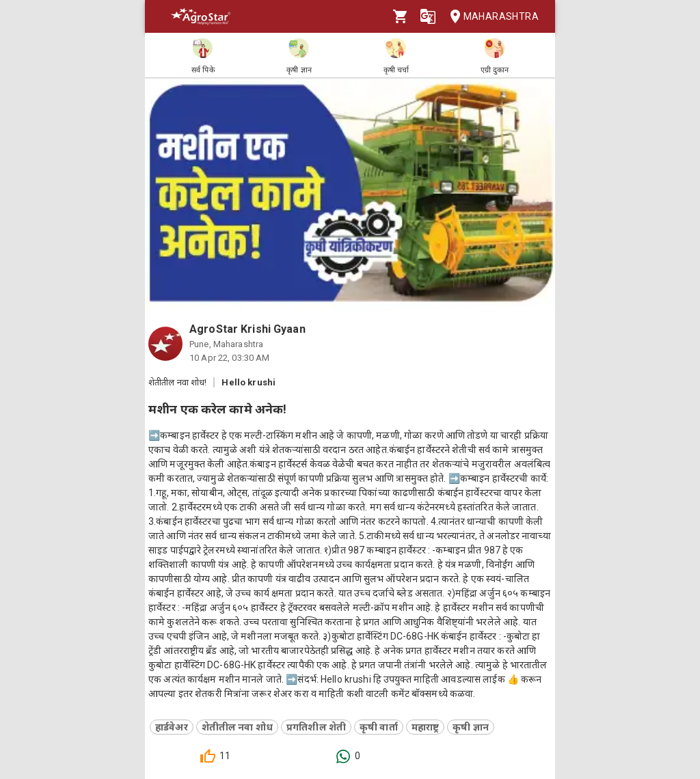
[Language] (428, 16)
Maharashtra (490, 17)
